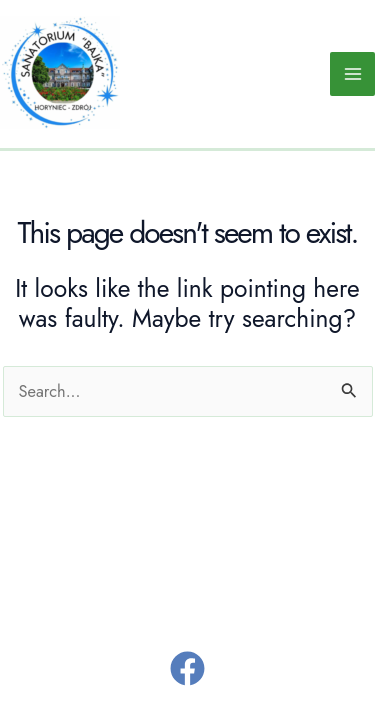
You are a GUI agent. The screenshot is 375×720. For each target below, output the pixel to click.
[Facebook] (187, 668)
